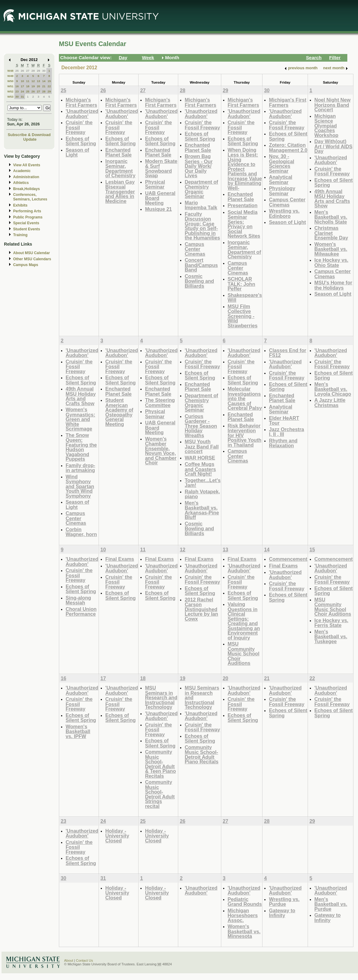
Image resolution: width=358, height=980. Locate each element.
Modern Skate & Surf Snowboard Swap (161, 168)
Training (20, 235)
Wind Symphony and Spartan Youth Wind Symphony (80, 486)
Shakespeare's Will (245, 298)
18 (28, 86)
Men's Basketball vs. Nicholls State (331, 217)
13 (39, 81)
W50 (10, 81)
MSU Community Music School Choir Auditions (244, 653)
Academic (22, 171)
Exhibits (20, 205)
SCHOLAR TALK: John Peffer (241, 284)
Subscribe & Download (29, 135)
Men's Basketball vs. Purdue (331, 904)
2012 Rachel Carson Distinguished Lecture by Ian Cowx (201, 609)
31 (22, 97)
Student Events (27, 229)
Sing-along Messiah (78, 600)
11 (28, 81)
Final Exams (120, 559)
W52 (10, 91)
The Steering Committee (160, 403)
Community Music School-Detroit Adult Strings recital (160, 794)
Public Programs (28, 217)
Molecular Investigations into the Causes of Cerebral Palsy (245, 398)
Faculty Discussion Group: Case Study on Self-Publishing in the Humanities (202, 226)
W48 (10, 71)
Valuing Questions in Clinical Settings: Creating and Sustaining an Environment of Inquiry (244, 621)
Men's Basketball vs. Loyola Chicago (333, 389)
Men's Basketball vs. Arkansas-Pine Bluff (202, 510)
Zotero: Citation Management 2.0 (288, 148)
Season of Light (77, 152)
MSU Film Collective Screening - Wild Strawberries (243, 316)
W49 (10, 76)
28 (33, 71)
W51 (10, 86)
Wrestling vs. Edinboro (284, 213)
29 (39, 71)
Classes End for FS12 (287, 353)
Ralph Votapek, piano (202, 494)
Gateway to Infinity (282, 913)
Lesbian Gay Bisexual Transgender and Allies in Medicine (120, 191)
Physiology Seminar (282, 191)
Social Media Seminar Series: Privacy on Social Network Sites (244, 224)
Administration (26, 177)
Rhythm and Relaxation (283, 443)
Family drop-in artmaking (80, 468)
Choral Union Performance (81, 612)
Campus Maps (26, 265)
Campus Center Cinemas (195, 249)
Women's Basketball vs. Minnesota (244, 931)
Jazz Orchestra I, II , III (286, 432)
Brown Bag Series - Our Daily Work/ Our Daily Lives (199, 166)
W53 (10, 97)
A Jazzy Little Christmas (330, 403)
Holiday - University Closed (117, 836)
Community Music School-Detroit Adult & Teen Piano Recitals (160, 764)
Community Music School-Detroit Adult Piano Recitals (201, 755)
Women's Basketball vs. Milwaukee (331, 249)
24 (22, 91)
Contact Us (85, 960)
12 (33, 81)
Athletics (21, 183)
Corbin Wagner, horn (81, 532)
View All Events (27, 165)
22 (49, 86)
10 (22, 81)
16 (17, 86)
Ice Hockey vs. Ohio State (331, 263)
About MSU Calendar (31, 253)
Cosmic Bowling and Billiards (199, 281)
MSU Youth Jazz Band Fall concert (202, 446)
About (69, 960)
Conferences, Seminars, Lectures (30, 197)
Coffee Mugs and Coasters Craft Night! (200, 469)
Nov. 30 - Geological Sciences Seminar (282, 164)
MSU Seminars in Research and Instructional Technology (161, 697)
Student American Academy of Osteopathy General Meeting (119, 412)
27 (28, 71)
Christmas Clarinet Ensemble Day (331, 233)
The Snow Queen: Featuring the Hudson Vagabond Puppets (81, 447)
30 (44, 71)
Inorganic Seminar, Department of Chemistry (120, 168)
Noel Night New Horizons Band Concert (332, 105)
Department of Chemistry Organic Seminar (201, 189)
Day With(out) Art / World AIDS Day (333, 146)
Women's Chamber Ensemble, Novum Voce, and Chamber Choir (161, 451)
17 (22, 86)
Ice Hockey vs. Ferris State (331, 623)
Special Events (26, 223)
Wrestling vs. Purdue (284, 902)
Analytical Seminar (280, 180)
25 (17, 71)
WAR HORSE (200, 458)
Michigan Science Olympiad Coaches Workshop (326, 126)
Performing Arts (27, 211)
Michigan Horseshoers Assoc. (243, 915)
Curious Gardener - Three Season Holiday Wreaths (201, 426)
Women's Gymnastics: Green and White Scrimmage (80, 419)
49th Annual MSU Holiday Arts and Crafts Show (332, 199)
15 (49, 81)
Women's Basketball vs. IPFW (78, 731)
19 (33, 86)
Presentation (243, 205)
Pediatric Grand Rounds (245, 902)
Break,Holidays (27, 189)
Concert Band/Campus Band (201, 265)
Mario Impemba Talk (201, 205)
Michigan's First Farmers (81, 102)
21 (44, 86)
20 (39, 86)
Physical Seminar (155, 184)
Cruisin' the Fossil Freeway (79, 127)
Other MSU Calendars (32, 259)
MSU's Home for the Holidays (333, 285)
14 (44, 81)
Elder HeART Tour (284, 421)
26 (22, 71)
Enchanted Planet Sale (118, 152)
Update (30, 139)
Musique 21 (158, 209)
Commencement (288, 559)
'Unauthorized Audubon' (82, 114)
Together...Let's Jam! (203, 483)
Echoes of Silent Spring (81, 141)
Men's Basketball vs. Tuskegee (331, 636)
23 (17, 91)
